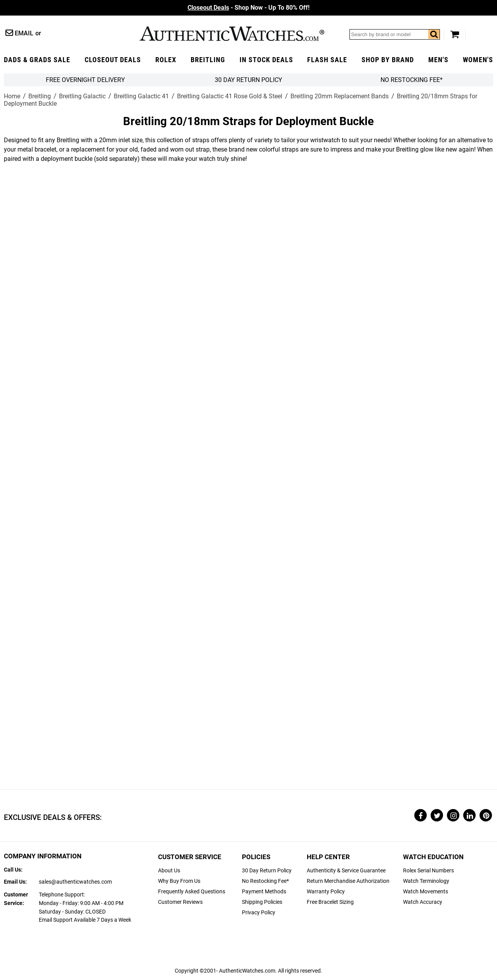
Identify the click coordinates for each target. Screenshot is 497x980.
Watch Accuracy (423, 902)
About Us (169, 871)
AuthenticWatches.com (232, 34)
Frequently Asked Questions (192, 892)
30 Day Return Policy (267, 871)
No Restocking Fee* (412, 80)
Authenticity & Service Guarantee (346, 871)
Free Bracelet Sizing (330, 902)
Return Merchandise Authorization (348, 881)
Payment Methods (264, 892)
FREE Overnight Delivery (85, 80)
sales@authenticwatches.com (75, 882)
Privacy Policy (259, 913)
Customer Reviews (180, 902)
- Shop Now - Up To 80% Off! (248, 8)
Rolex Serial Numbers (428, 871)
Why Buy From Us (179, 881)
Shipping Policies (262, 902)
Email (24, 33)
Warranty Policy (326, 892)
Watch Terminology (426, 881)
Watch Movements (426, 892)
